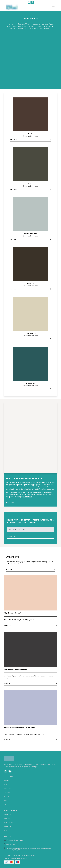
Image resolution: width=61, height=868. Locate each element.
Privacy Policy (23, 859)
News (5, 800)
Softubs (6, 784)
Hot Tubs (6, 780)
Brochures (7, 792)
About (5, 804)
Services (6, 796)
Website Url (28, 497)
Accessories (7, 788)
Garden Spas (7, 826)
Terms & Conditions (10, 859)
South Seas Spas (9, 822)
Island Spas (7, 818)
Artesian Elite (7, 814)
